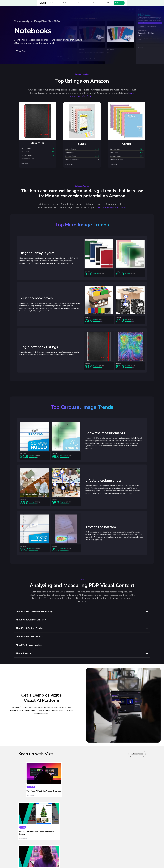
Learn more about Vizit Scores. (111, 207)
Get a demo (119, 3)
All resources (137, 754)
